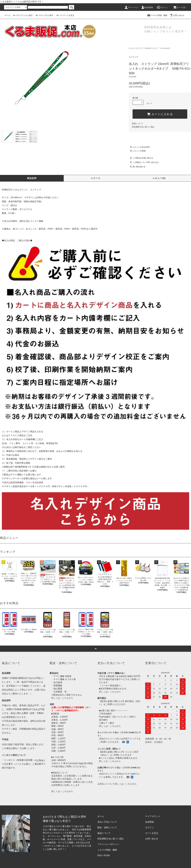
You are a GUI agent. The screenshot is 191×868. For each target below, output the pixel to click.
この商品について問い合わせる (144, 162)
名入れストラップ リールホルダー (158, 48)
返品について (138, 123)
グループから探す (44, 15)
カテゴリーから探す (23, 15)
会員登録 (147, 7)
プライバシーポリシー (108, 844)
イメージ (96, 178)
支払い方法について (107, 822)
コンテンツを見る (65, 15)
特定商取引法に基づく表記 (143, 127)
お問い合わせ (177, 15)
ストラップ (140, 48)
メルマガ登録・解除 (157, 15)
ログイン (162, 7)
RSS (100, 855)
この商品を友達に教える (141, 158)
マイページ (131, 7)
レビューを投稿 (137, 151)
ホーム (7, 15)
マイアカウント (153, 816)
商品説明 (32, 178)
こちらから (68, 698)
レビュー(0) (159, 178)
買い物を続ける (137, 167)
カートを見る (152, 833)
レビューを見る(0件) (139, 147)
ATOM (107, 855)
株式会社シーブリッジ (78, 849)
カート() (179, 7)
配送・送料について (107, 827)
